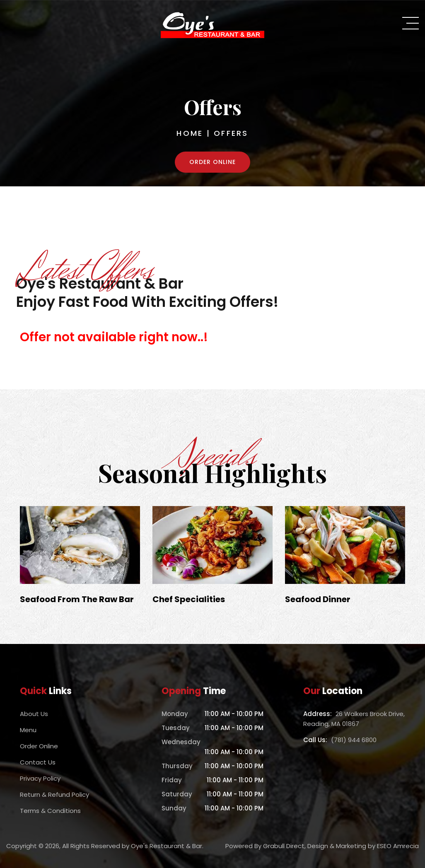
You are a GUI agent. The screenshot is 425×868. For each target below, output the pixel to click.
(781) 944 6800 (354, 740)
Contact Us (38, 762)
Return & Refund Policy (54, 794)
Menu (28, 730)
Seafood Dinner (318, 599)
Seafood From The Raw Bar (77, 599)
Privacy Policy (40, 778)
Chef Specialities (189, 599)
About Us (34, 714)
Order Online (212, 162)
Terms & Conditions (50, 811)
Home (190, 133)
